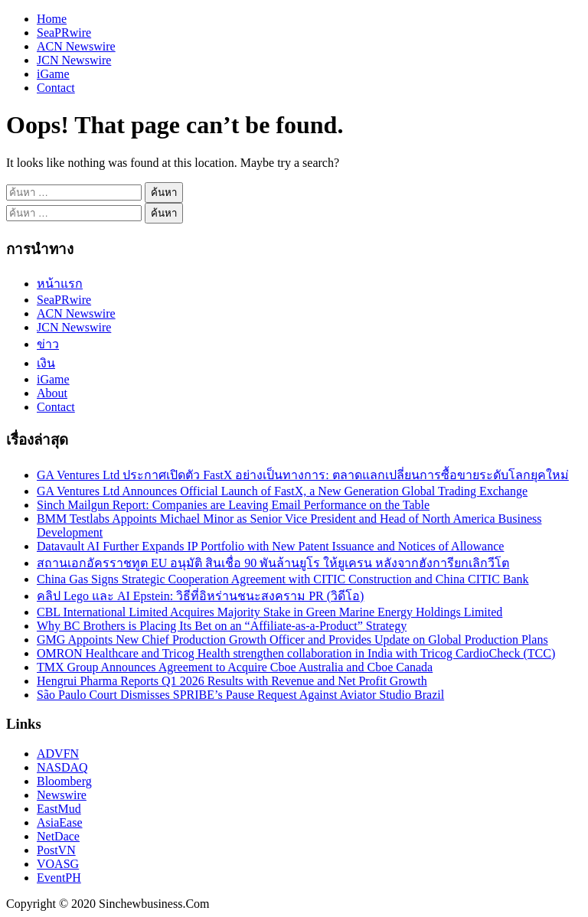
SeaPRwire (64, 33)
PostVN (56, 850)
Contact (56, 88)
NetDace (58, 836)
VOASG (58, 864)
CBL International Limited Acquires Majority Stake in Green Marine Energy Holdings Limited (269, 612)
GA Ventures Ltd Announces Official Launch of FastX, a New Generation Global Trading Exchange (282, 491)
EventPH (59, 878)
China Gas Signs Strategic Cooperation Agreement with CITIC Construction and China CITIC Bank (283, 579)
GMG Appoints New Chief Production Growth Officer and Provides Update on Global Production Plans (292, 640)
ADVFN (58, 754)
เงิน (46, 363)
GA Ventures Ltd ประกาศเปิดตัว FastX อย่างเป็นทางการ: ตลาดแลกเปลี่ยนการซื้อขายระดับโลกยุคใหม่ (303, 475)
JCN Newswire (74, 60)
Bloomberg (64, 781)
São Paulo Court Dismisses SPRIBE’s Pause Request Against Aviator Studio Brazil (240, 695)
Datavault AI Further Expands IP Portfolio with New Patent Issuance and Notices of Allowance (270, 546)
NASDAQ (62, 767)
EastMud (59, 809)
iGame (53, 74)
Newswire (62, 795)
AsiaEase (60, 822)
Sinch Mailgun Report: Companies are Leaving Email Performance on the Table (233, 505)
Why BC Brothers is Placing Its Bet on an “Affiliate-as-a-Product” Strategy (222, 626)
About (52, 393)
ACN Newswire (76, 46)
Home (52, 19)
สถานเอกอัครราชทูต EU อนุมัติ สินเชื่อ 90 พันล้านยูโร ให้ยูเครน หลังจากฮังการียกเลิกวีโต (273, 563)
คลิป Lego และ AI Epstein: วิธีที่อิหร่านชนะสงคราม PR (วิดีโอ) (200, 596)
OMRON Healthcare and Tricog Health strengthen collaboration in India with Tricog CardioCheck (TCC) (296, 653)
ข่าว (48, 344)
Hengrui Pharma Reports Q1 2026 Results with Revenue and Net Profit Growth (232, 681)
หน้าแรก (60, 284)
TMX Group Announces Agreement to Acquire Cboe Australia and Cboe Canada (235, 667)
